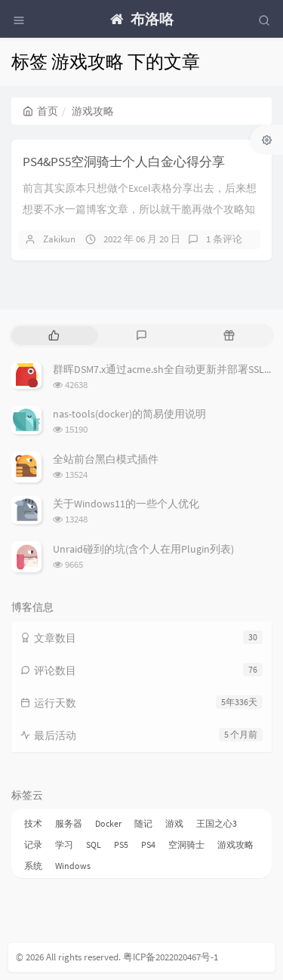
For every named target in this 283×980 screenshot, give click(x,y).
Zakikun (59, 239)
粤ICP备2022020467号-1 (171, 957)
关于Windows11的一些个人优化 (126, 504)
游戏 (174, 823)
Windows (73, 866)
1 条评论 (224, 239)
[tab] (54, 336)
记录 (33, 844)
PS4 (148, 844)
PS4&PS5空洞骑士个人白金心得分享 (124, 162)
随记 (143, 823)
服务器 (69, 823)
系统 (33, 866)
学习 (64, 844)
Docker (108, 823)
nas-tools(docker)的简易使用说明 (129, 414)
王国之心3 (217, 823)
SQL (94, 844)
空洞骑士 (186, 844)
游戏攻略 (235, 844)
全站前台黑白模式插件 (106, 459)
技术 (33, 823)
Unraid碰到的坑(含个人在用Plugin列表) (143, 549)
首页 (40, 111)
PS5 (121, 844)
